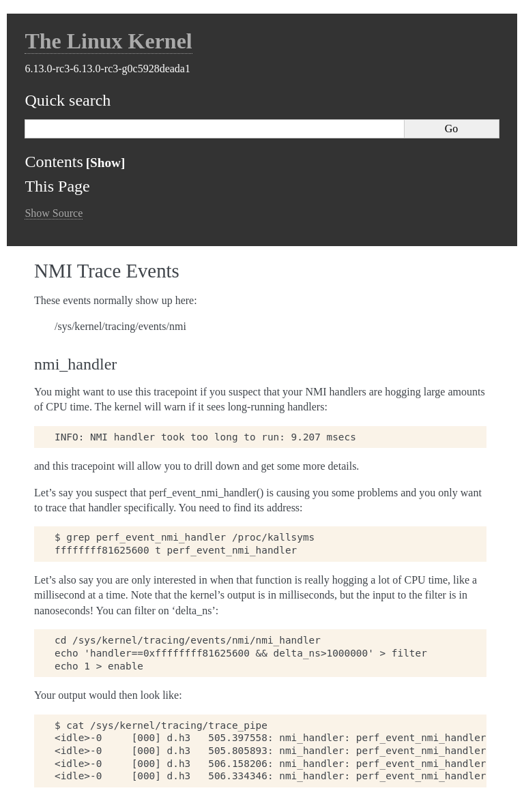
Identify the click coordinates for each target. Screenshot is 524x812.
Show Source (54, 213)
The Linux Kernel (108, 41)
